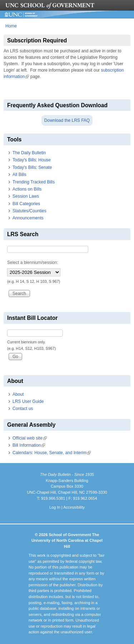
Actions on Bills (27, 189)
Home (11, 26)
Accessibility (74, 507)
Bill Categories (26, 204)
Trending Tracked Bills (34, 182)
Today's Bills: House (32, 160)
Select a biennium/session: (33, 263)
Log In (55, 507)
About (18, 394)
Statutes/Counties (29, 211)
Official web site (30, 438)
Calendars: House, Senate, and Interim (52, 453)
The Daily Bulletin (29, 153)
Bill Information (29, 445)
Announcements (28, 218)
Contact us (23, 409)
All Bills (19, 175)
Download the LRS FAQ (67, 120)
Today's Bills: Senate (32, 167)
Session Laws (26, 196)
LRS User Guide (28, 401)
